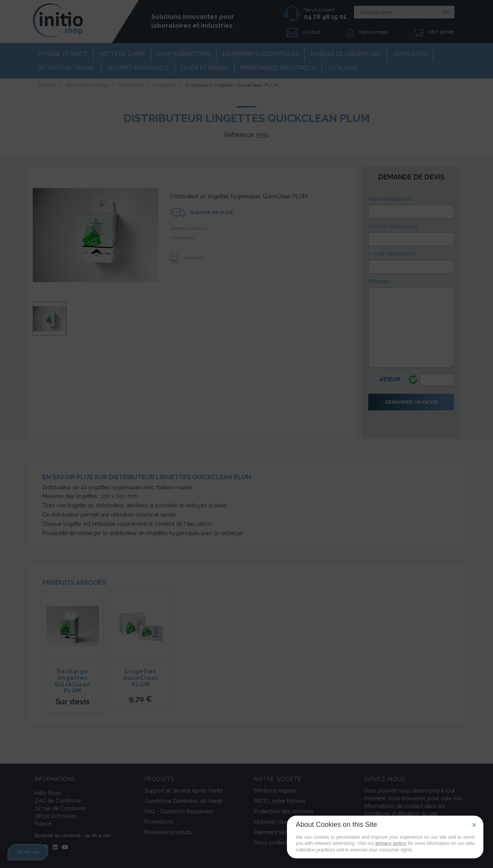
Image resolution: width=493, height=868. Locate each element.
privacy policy (391, 843)
